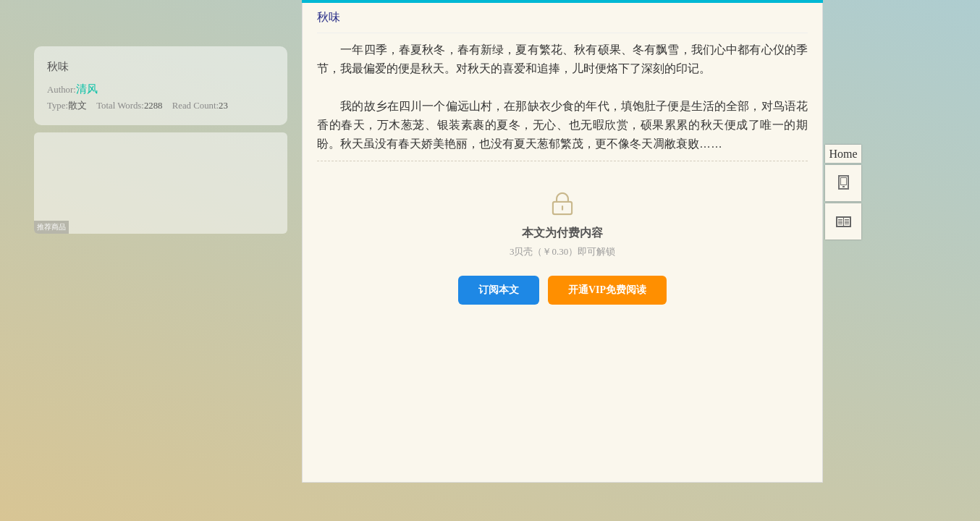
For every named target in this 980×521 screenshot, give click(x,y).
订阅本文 (499, 289)
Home (843, 154)
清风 (87, 89)
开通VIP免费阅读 (607, 290)
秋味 (58, 66)
